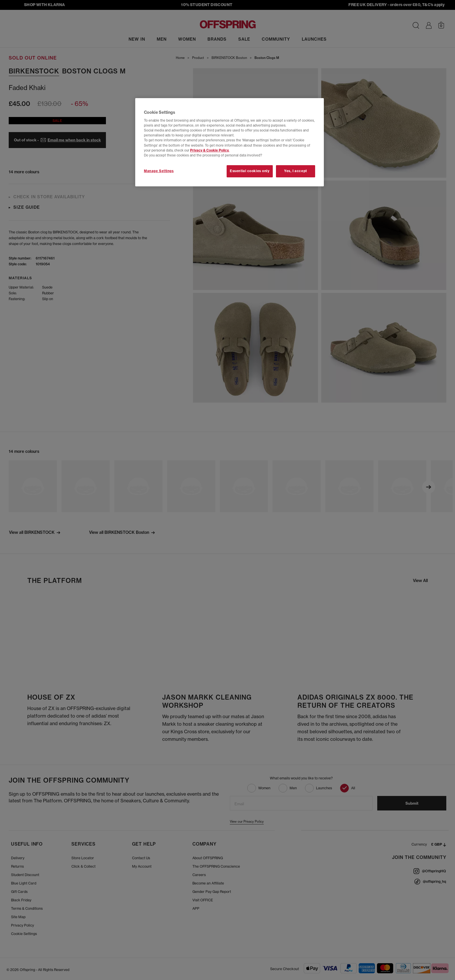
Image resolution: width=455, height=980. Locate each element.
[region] (230, 142)
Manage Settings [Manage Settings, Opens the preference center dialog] (159, 171)
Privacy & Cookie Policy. (210, 150)
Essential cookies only (250, 171)
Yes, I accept (295, 171)
